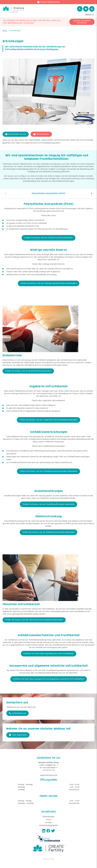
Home (5, 31)
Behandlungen (48, 817)
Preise (49, 820)
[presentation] (5, 194)
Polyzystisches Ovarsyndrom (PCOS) (48, 193)
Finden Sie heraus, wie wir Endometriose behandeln (28, 371)
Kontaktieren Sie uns (16, 134)
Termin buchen (41, 134)
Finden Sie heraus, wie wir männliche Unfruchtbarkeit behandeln (34, 620)
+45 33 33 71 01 (49, 770)
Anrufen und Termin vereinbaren (82, 22)
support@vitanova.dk (49, 775)
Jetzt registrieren (18, 735)
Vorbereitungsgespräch (49, 826)
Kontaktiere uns (17, 713)
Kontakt (49, 823)
